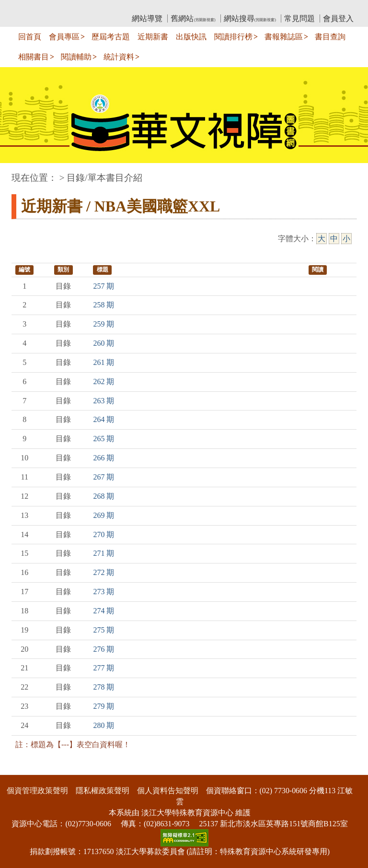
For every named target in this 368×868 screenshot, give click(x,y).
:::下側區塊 (18, 769)
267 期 (103, 477)
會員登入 (338, 18)
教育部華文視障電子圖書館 (96, 7)
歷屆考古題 (111, 37)
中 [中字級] (334, 239)
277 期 (103, 668)
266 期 (103, 458)
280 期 (103, 725)
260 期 (103, 343)
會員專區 (64, 37)
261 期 (103, 362)
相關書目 (34, 57)
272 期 (103, 572)
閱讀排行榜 (233, 37)
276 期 (103, 649)
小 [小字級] (346, 239)
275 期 (103, 630)
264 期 (103, 419)
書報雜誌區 (284, 37)
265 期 (103, 439)
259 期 (103, 324)
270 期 (103, 534)
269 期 (103, 515)
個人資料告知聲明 (168, 791)
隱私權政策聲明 (103, 791)
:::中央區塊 (18, 173)
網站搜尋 (250, 18)
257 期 (103, 286)
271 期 (103, 553)
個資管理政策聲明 (37, 791)
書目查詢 (330, 37)
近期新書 (153, 37)
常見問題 (299, 18)
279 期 (103, 706)
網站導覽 (147, 18)
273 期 (103, 592)
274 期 (103, 611)
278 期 (103, 687)
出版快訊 (191, 37)
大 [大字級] (322, 239)
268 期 (103, 496)
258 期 (103, 305)
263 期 (103, 401)
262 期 (103, 381)
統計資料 (119, 57)
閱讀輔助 (76, 57)
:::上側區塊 (30, 7)
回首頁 (30, 37)
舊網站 (193, 18)
